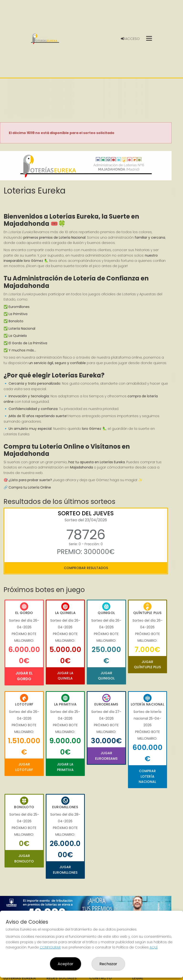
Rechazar (108, 964)
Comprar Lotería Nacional (147, 776)
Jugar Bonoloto (24, 858)
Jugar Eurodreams (106, 756)
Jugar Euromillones (65, 870)
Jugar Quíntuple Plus (147, 664)
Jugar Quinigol (106, 676)
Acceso (130, 39)
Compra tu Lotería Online (30, 487)
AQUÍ (154, 947)
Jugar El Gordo (24, 676)
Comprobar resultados (86, 568)
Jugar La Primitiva (65, 767)
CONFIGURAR (50, 947)
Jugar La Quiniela (65, 676)
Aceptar (66, 964)
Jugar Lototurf (24, 767)
